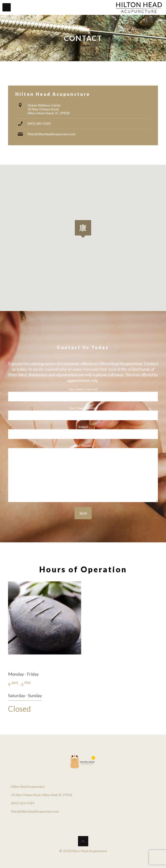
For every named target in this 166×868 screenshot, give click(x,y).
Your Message (83, 473)
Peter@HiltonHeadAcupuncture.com (51, 134)
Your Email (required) (83, 413)
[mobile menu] (7, 7)
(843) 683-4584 (39, 124)
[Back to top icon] (83, 841)
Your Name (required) (83, 394)
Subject (83, 432)
